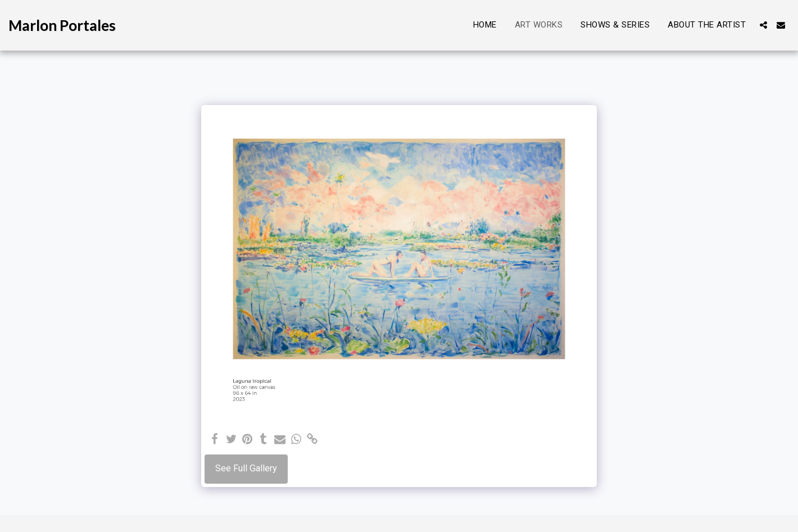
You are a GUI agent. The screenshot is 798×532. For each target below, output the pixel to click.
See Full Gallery (246, 468)
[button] (763, 25)
